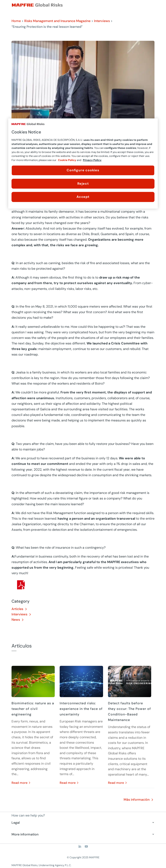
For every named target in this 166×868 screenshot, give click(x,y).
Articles (17, 609)
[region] (83, 164)
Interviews (102, 21)
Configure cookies (83, 170)
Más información (137, 800)
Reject (83, 184)
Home (16, 21)
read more (20, 783)
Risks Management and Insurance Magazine (57, 21)
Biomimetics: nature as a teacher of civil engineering (33, 709)
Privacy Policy (92, 160)
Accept (83, 197)
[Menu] (152, 5)
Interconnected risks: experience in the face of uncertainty (81, 709)
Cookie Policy (67, 160)
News (16, 620)
